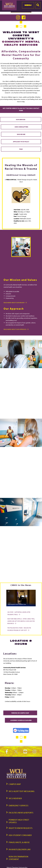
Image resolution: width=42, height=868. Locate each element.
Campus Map (15, 784)
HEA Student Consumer (20, 835)
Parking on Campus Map (20, 713)
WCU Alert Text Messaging (22, 791)
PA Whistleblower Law (20, 849)
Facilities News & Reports (21, 813)
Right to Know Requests (21, 828)
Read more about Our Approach (16, 329)
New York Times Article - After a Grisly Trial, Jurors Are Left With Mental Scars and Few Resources (21, 621)
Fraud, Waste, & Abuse (19, 842)
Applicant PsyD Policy (21, 142)
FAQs (21, 149)
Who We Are (21, 134)
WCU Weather (15, 798)
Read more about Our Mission (15, 303)
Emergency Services (19, 805)
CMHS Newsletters (21, 127)
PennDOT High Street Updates (19, 821)
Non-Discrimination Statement (18, 858)
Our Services (21, 119)
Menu (28, 5)
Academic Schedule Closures (21, 720)
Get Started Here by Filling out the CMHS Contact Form (21, 109)
